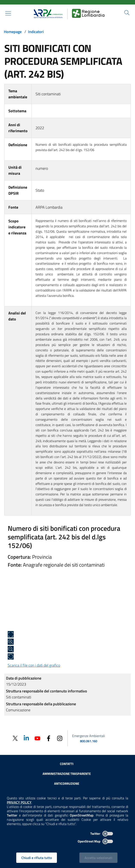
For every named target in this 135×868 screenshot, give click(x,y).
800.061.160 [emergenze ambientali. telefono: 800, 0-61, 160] (89, 741)
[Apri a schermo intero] (11, 634)
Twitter (102, 834)
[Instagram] (60, 738)
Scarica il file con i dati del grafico (34, 665)
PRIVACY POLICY (19, 802)
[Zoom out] (11, 649)
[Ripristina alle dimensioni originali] (11, 657)
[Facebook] (49, 738)
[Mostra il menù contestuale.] (8, 13)
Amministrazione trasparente (67, 774)
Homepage (13, 32)
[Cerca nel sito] (127, 13)
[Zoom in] (11, 642)
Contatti (67, 764)
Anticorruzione (67, 784)
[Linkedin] (26, 738)
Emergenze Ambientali (89, 736)
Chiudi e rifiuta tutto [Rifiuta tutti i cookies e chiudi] (37, 858)
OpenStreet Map (95, 841)
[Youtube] (37, 738)
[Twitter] (15, 738)
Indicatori (36, 32)
